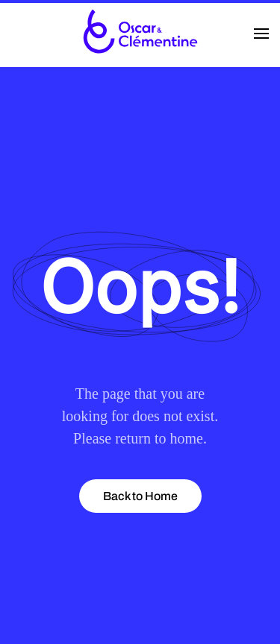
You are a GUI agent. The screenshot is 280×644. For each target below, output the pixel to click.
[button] (261, 34)
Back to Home (140, 496)
